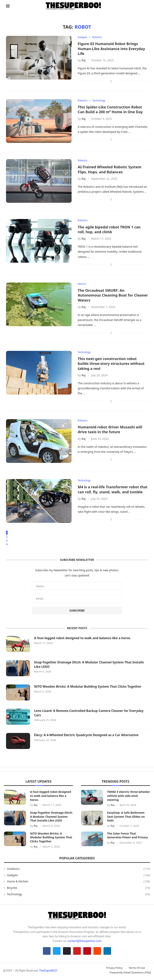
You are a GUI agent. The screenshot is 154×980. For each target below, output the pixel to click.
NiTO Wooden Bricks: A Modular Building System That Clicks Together (89, 687)
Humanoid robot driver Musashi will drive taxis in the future (110, 431)
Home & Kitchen (79, 882)
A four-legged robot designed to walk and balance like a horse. (84, 639)
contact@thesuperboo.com (84, 942)
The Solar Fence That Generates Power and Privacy (128, 836)
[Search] (146, 6)
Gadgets (79, 876)
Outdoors (79, 870)
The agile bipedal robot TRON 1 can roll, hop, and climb (109, 230)
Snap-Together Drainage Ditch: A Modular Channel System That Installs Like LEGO (91, 665)
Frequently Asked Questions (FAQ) (130, 974)
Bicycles (79, 889)
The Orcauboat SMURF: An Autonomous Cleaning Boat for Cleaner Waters (113, 296)
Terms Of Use (137, 970)
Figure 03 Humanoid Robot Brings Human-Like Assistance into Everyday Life (111, 49)
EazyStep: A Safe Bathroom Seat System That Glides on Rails (126, 818)
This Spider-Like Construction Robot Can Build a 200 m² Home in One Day (110, 110)
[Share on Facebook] (111, 81)
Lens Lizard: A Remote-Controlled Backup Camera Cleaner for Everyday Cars (91, 714)
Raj (84, 60)
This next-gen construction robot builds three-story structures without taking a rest (111, 365)
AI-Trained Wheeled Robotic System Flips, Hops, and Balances (109, 170)
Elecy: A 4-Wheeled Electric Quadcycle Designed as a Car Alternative (88, 736)
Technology (79, 895)
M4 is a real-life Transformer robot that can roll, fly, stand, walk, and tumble (112, 491)
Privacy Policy (114, 970)
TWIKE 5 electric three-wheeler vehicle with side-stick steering (129, 797)
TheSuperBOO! (48, 973)
